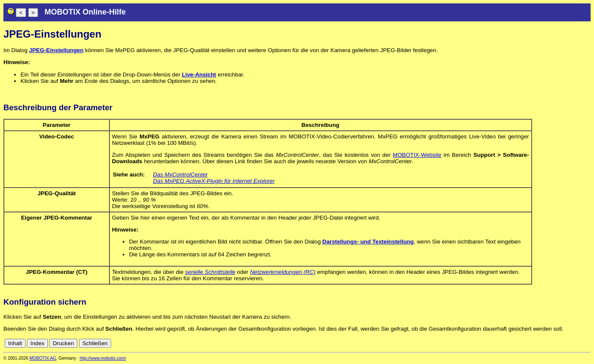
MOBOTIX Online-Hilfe (85, 12)
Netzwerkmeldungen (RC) (283, 272)
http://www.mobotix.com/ (103, 358)
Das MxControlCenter (180, 175)
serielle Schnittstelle (210, 272)
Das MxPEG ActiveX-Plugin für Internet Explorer (214, 181)
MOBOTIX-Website (417, 155)
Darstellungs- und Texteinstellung (368, 242)
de (577, 343)
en (586, 343)
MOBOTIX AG (43, 358)
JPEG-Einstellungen (56, 50)
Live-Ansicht (199, 75)
